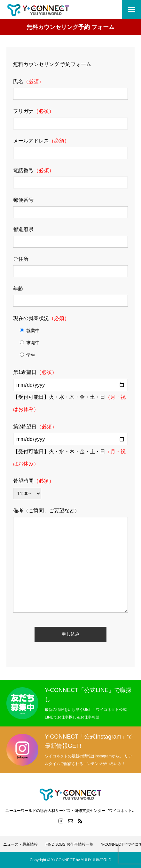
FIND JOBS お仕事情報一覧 (69, 844)
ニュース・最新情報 (20, 844)
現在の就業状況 (41, 318)
